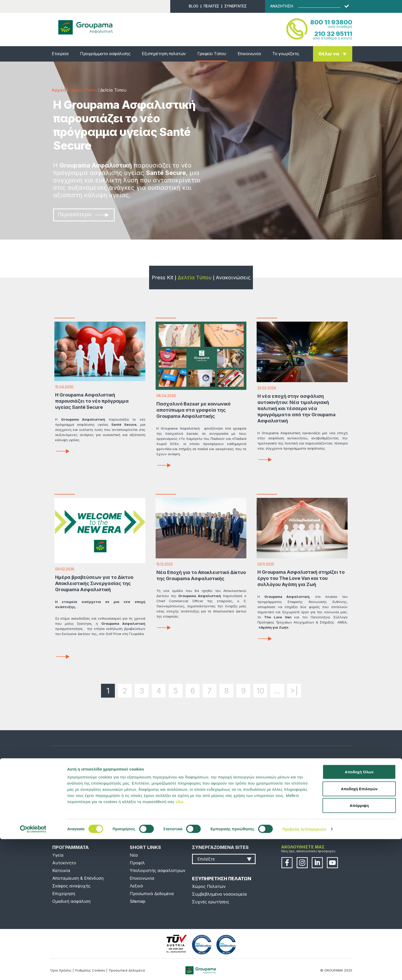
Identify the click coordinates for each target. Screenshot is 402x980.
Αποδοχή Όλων (359, 913)
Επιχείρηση (64, 894)
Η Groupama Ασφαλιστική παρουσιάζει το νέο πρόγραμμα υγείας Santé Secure (92, 401)
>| (294, 691)
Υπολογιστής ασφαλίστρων (158, 870)
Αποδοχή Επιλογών (359, 930)
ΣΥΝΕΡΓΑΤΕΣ (235, 6)
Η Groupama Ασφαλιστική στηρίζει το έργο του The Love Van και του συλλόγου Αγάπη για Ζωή (301, 578)
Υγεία (58, 855)
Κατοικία (61, 870)
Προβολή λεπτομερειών (305, 970)
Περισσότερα (83, 214)
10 (260, 691)
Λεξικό (136, 886)
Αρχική (58, 90)
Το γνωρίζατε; (286, 54)
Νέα (134, 855)
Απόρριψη (359, 946)
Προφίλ (137, 863)
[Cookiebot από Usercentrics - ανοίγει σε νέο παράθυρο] (33, 970)
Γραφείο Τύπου (212, 54)
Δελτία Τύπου (195, 278)
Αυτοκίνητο (64, 863)
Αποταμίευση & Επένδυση (78, 878)
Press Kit (163, 278)
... (277, 691)
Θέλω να (329, 54)
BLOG (193, 6)
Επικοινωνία (249, 54)
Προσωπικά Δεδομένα (152, 894)
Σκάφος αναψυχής (71, 886)
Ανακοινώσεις (233, 278)
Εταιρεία (60, 54)
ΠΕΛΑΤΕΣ (211, 6)
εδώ (179, 942)
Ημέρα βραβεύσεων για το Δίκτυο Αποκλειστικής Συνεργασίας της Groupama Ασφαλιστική (94, 583)
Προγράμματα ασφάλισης (105, 54)
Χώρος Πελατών (209, 886)
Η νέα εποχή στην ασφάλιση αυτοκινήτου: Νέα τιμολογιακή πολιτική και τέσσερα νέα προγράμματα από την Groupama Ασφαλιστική (297, 408)
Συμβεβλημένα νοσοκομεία (219, 894)
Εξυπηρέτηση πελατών (164, 54)
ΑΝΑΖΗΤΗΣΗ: (282, 6)
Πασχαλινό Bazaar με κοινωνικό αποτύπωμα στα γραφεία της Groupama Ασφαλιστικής (193, 410)
